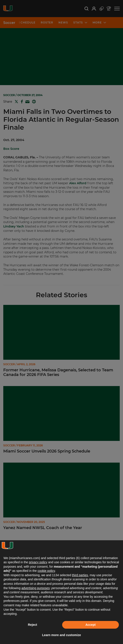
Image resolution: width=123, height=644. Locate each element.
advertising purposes (36, 588)
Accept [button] (90, 625)
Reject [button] (32, 625)
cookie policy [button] (46, 571)
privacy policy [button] (38, 562)
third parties (80, 575)
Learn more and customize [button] (61, 635)
